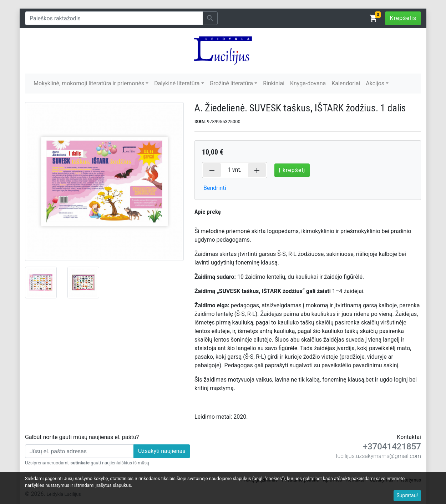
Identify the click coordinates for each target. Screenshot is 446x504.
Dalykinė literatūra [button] (177, 83)
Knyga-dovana (308, 83)
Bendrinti (215, 188)
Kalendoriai (346, 83)
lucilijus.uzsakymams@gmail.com (379, 456)
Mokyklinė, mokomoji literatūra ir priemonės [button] (89, 83)
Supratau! (407, 495)
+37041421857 (392, 447)
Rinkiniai (274, 83)
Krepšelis (403, 18)
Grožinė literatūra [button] (231, 83)
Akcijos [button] (375, 83)
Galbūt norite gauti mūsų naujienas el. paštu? (82, 437)
